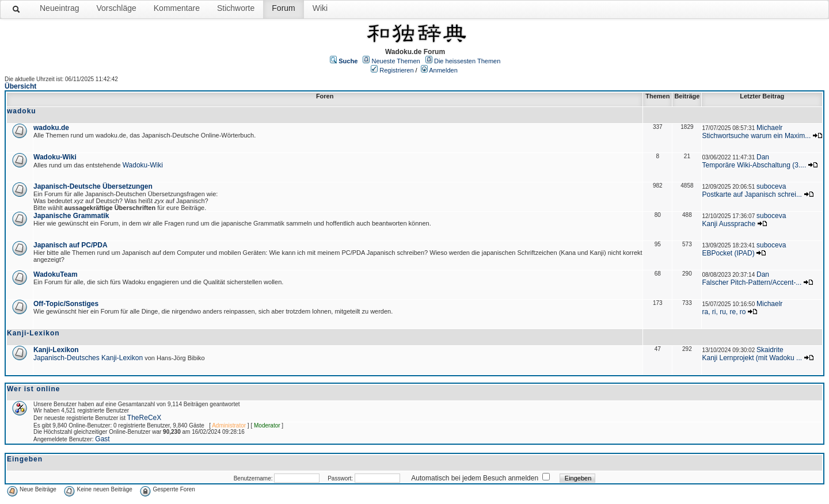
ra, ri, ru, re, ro (724, 312)
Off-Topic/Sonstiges (66, 304)
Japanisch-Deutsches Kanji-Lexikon (88, 358)
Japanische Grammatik (71, 216)
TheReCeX (144, 418)
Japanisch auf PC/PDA (71, 245)
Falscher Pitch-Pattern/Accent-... (752, 282)
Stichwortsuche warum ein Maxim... (756, 136)
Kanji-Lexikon (56, 350)
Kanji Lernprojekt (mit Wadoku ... (752, 358)
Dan (763, 157)
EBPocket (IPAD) (728, 253)
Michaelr (769, 128)
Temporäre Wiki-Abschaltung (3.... (754, 165)
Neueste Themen (396, 61)
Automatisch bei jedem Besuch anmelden (475, 478)
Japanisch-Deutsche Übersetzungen (93, 186)
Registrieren (396, 70)
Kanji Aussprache (729, 224)
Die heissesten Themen (467, 61)
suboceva (771, 186)
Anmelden (443, 70)
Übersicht (20, 86)
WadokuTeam (56, 274)
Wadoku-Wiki (55, 157)
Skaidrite (770, 350)
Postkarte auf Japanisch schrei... (752, 194)
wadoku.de (51, 128)
